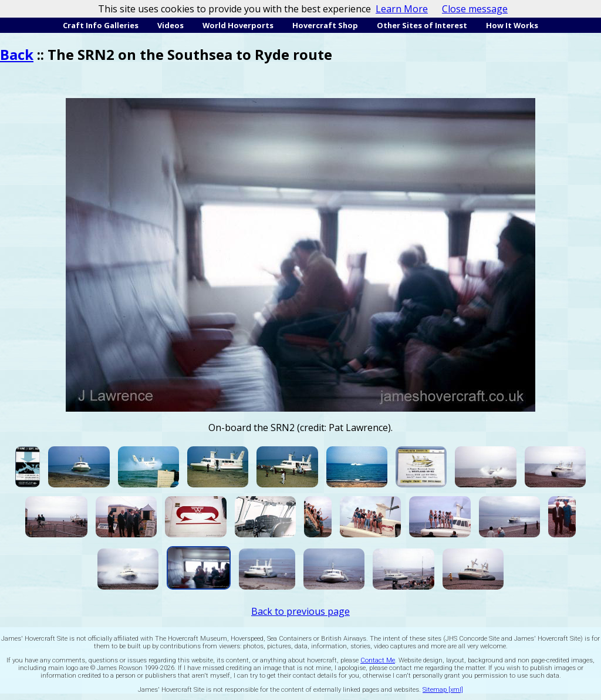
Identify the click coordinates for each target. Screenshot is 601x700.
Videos (170, 25)
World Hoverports (238, 25)
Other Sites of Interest (422, 25)
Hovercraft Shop (325, 25)
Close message (475, 9)
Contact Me (378, 660)
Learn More (402, 9)
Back (17, 54)
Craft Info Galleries (101, 25)
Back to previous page (300, 611)
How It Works (512, 25)
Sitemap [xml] (443, 690)
